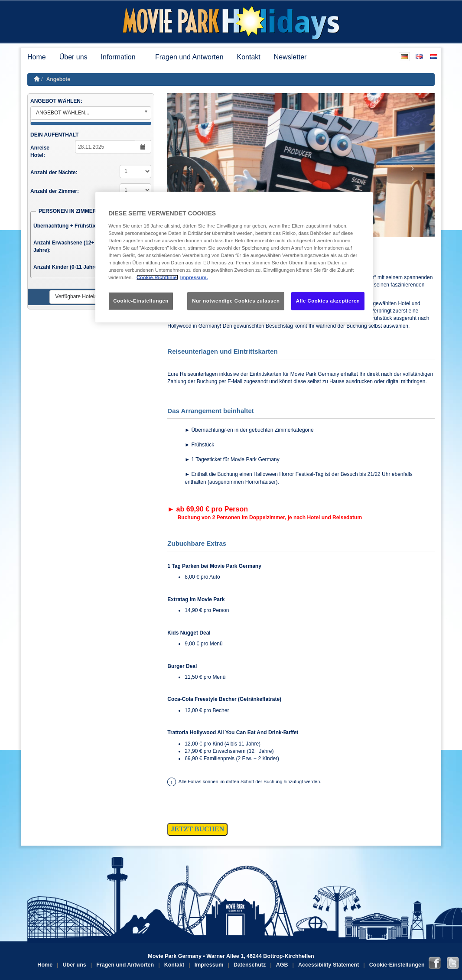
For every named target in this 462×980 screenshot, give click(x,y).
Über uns (73, 57)
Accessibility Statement (329, 965)
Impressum (209, 965)
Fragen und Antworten (189, 57)
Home (37, 57)
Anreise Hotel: (40, 151)
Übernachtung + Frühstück (67, 226)
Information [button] (121, 57)
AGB (282, 965)
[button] (187, 165)
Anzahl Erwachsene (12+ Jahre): (64, 246)
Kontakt (249, 57)
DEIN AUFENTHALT (54, 135)
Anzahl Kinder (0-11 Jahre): (67, 267)
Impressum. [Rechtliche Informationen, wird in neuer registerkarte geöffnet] (194, 277)
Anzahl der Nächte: (54, 173)
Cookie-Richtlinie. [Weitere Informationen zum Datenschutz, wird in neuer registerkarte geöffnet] (157, 277)
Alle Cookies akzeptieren (328, 301)
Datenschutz (250, 965)
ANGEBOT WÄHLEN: (56, 101)
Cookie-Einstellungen (397, 965)
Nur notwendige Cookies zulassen (236, 301)
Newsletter (290, 57)
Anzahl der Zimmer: (55, 191)
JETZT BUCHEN (197, 829)
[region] (234, 257)
